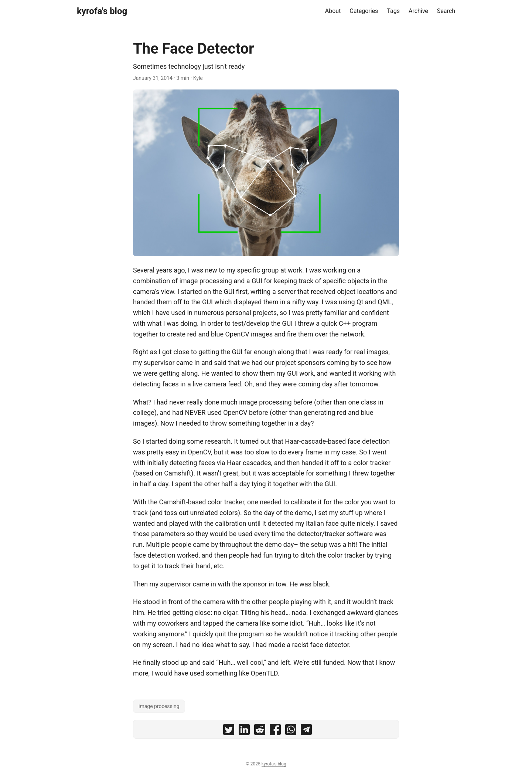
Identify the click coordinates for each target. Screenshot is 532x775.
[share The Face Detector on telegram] (306, 731)
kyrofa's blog (102, 11)
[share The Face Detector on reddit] (260, 731)
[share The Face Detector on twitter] (229, 731)
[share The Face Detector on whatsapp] (291, 731)
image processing (159, 706)
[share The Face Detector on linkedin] (244, 731)
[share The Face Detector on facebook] (275, 731)
